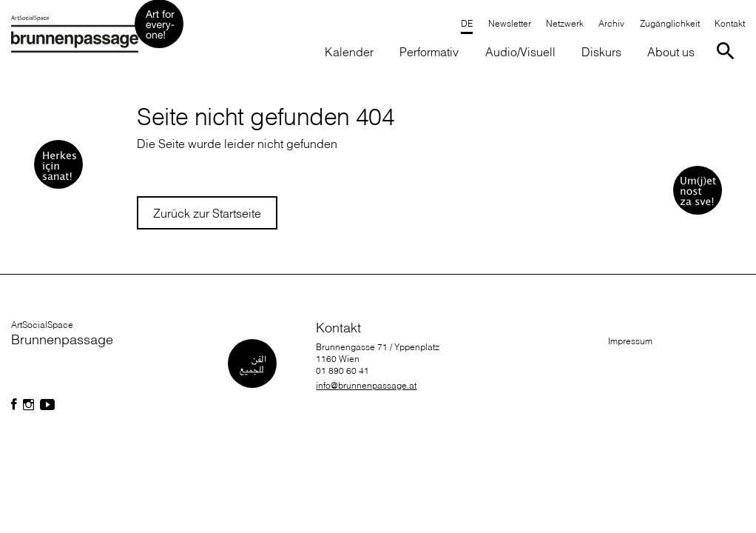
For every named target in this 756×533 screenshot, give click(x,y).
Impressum (630, 341)
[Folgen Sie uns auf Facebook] (14, 405)
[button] (429, 53)
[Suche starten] (728, 50)
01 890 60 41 (342, 371)
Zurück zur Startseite (207, 213)
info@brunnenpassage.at (366, 385)
